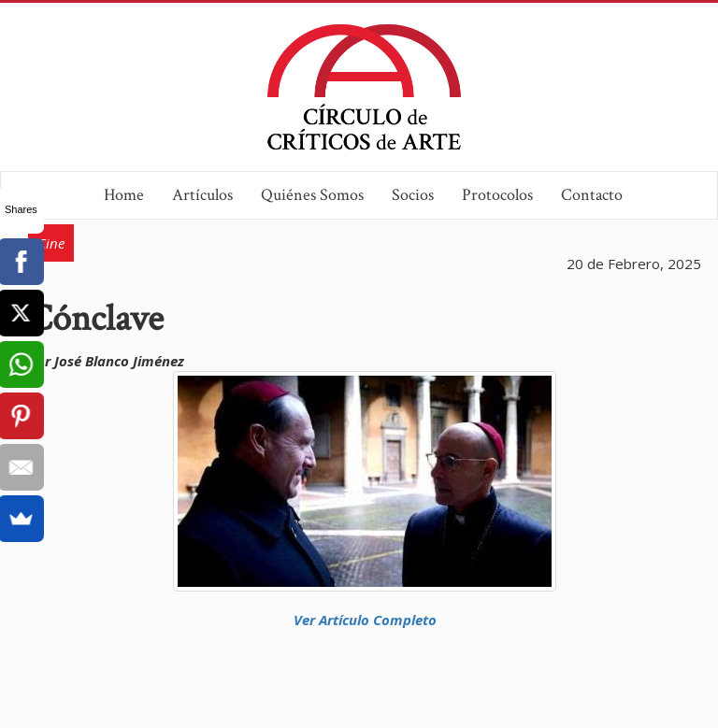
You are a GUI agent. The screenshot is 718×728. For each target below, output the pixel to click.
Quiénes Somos (312, 195)
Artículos (202, 195)
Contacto (592, 195)
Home (124, 195)
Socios (413, 195)
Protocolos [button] (497, 195)
